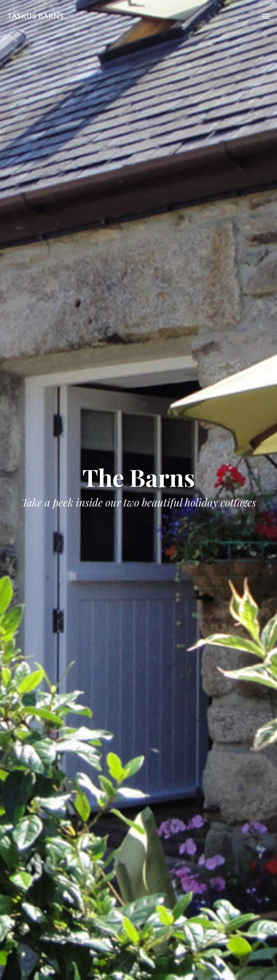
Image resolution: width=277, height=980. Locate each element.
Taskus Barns (36, 16)
